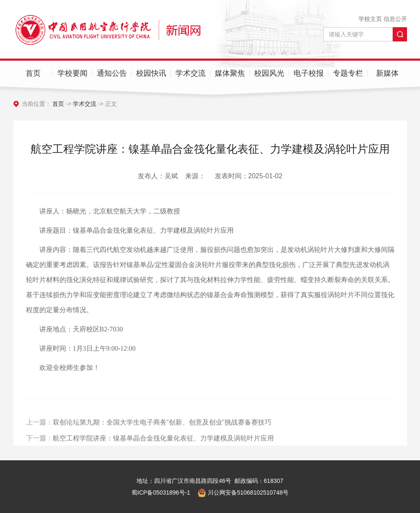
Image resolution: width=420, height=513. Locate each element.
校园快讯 (151, 73)
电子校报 (309, 73)
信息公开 (395, 19)
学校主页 (370, 19)
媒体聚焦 (230, 73)
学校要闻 (72, 73)
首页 (33, 73)
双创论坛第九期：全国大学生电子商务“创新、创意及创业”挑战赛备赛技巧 (162, 426)
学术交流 (191, 73)
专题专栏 (348, 73)
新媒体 (387, 73)
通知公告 (112, 73)
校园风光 (269, 73)
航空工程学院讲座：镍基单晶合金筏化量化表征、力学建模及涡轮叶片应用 (163, 441)
